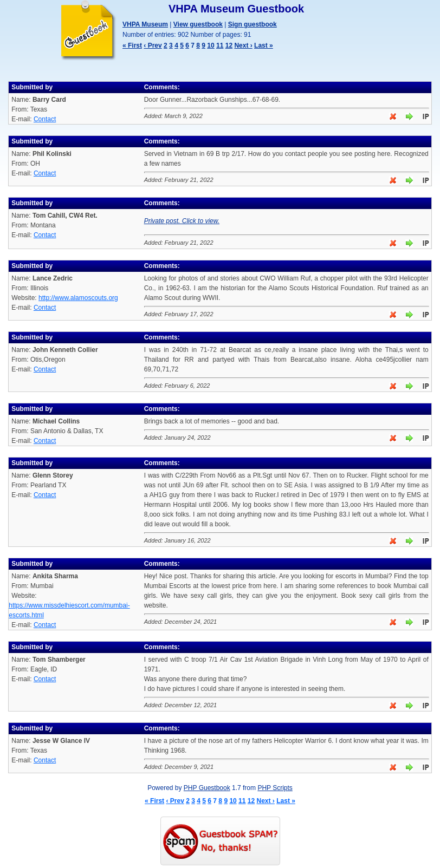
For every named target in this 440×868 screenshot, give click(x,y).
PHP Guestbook (207, 788)
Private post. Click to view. (182, 221)
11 (220, 45)
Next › (243, 45)
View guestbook (198, 24)
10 (211, 45)
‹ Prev (153, 45)
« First (132, 45)
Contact (45, 119)
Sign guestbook (253, 24)
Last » (264, 45)
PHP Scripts (275, 788)
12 (229, 45)
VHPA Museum (145, 24)
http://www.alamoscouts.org (78, 298)
